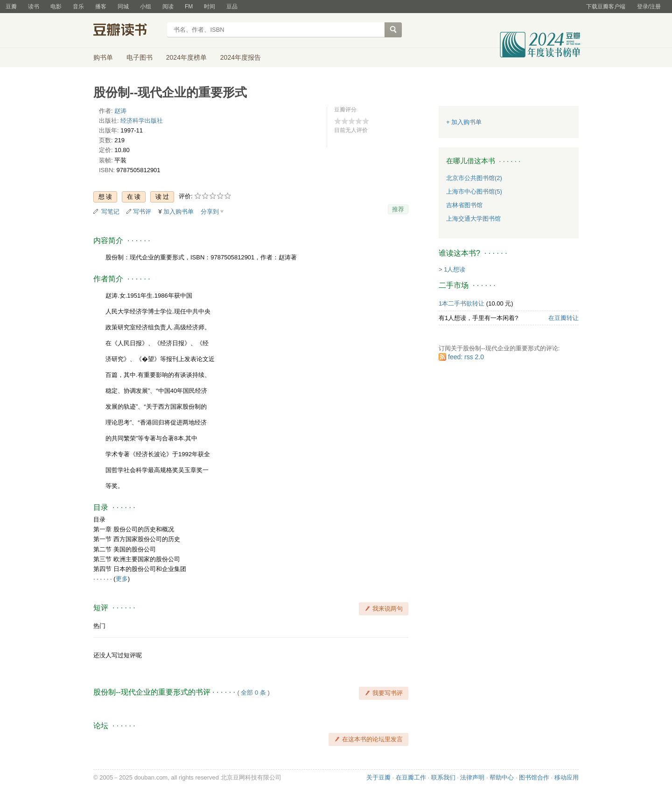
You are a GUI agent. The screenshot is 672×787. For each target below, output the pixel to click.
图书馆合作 (534, 777)
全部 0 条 (253, 693)
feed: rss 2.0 (466, 357)
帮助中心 (502, 777)
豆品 (232, 7)
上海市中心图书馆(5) (474, 192)
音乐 (78, 7)
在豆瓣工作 (411, 777)
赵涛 (120, 111)
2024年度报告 (241, 57)
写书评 (142, 212)
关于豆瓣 (378, 777)
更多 (122, 579)
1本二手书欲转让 (462, 303)
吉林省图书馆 (464, 205)
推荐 (398, 209)
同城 (123, 7)
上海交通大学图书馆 (473, 219)
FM (189, 7)
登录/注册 (649, 7)
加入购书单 (178, 212)
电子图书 (140, 57)
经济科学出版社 (142, 121)
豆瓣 (11, 7)
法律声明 (472, 777)
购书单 (103, 57)
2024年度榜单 (186, 57)
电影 (56, 7)
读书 (34, 7)
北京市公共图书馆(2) (474, 178)
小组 (146, 7)
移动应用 (567, 777)
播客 (101, 7)
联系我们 (443, 777)
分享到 (210, 212)
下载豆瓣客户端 (606, 7)
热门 (99, 626)
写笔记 (110, 212)
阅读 (168, 7)
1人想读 (455, 269)
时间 (210, 7)
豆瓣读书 (127, 31)
